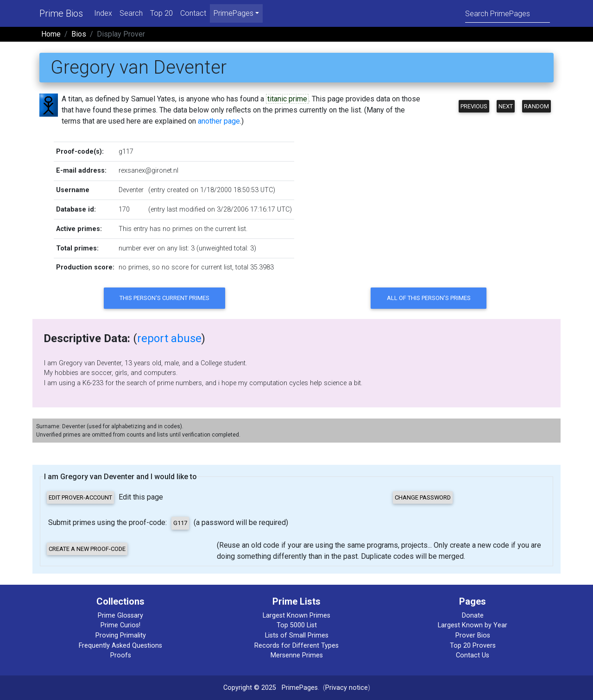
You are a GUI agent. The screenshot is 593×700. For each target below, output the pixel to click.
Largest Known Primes (296, 616)
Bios (79, 34)
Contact (193, 13)
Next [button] (506, 106)
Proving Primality (121, 635)
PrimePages (300, 688)
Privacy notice (347, 688)
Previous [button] (474, 106)
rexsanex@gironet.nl (148, 171)
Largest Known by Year (473, 625)
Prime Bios (61, 13)
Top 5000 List (297, 625)
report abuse (169, 338)
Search (131, 13)
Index (103, 13)
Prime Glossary (120, 616)
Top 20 (161, 13)
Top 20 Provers (473, 646)
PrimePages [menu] (233, 13)
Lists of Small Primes (297, 635)
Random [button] (536, 106)
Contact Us (473, 655)
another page (219, 121)
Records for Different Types (296, 646)
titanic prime (287, 99)
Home (51, 34)
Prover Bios (473, 635)
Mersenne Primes (297, 655)
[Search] (508, 13)
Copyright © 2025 (250, 688)
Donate (473, 616)
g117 (126, 152)
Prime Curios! (120, 625)
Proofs (121, 655)
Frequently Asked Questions (120, 646)
